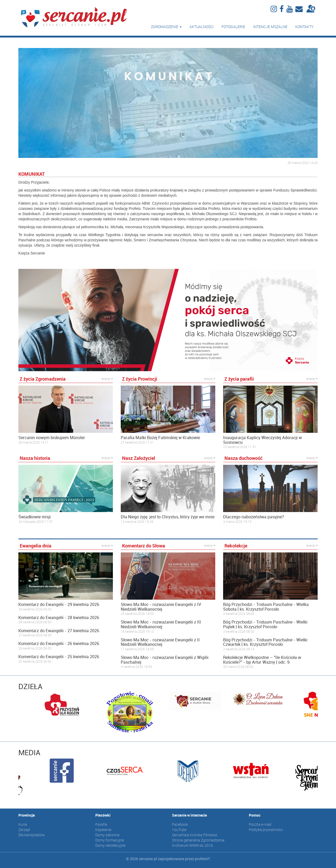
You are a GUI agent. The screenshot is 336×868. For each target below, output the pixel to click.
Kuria (23, 824)
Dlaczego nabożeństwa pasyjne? (254, 517)
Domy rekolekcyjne (110, 845)
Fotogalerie (233, 27)
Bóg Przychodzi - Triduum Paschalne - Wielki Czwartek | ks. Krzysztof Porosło (265, 642)
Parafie (101, 824)
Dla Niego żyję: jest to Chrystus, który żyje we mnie (168, 517)
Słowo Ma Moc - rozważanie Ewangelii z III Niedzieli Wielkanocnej (161, 624)
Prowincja (27, 815)
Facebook (180, 824)
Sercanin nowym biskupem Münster (52, 438)
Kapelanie (103, 830)
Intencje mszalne (270, 27)
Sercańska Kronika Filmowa (195, 835)
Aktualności (202, 27)
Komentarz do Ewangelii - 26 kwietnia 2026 (59, 644)
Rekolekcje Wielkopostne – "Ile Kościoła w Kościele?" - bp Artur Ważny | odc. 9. (262, 660)
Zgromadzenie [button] (166, 27)
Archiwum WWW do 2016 (192, 845)
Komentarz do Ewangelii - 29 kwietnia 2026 (59, 605)
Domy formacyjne (110, 840)
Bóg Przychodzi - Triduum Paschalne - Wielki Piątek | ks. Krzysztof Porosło (265, 624)
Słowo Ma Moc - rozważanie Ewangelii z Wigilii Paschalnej (165, 660)
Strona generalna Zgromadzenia (198, 840)
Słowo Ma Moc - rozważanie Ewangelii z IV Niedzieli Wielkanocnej (161, 607)
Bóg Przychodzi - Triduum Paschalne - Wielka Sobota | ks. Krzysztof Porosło (266, 607)
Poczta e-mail (260, 824)
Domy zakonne (107, 835)
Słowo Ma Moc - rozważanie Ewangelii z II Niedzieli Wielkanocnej (160, 642)
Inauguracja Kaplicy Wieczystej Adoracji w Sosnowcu (262, 440)
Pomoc (255, 815)
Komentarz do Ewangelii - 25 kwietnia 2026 (59, 657)
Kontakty (304, 27)
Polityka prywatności (266, 830)
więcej (107, 379)
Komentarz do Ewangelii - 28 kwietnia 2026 (59, 618)
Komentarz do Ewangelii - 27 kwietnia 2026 (59, 631)
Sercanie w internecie (189, 815)
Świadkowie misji (35, 517)
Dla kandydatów (32, 835)
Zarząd (24, 830)
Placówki (103, 815)
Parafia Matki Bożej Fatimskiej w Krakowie (160, 438)
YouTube (179, 830)
